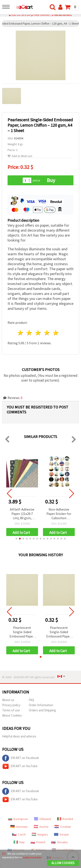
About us (8, 700)
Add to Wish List (20, 156)
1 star (21, 333)
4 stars (47, 333)
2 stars (29, 333)
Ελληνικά (42, 819)
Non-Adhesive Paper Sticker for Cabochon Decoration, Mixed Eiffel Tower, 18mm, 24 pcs (59, 514)
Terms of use (11, 710)
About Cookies (12, 715)
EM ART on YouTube (20, 766)
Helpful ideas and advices (19, 736)
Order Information (41, 705)
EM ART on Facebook (21, 758)
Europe (61, 834)
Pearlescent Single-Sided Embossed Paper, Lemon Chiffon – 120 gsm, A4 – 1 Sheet (22, 632)
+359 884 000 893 (62, 15)
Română (65, 819)
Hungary (40, 834)
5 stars (56, 333)
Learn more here (32, 857)
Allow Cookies (63, 863)
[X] (4, 854)
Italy (19, 842)
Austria (41, 827)
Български (18, 819)
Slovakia (59, 842)
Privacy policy (11, 705)
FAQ (31, 700)
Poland (38, 842)
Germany (19, 827)
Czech (19, 834)
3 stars (38, 333)
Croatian (63, 827)
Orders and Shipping (42, 710)
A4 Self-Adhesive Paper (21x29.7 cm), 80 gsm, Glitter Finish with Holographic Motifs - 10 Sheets (22, 514)
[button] (16, 539)
